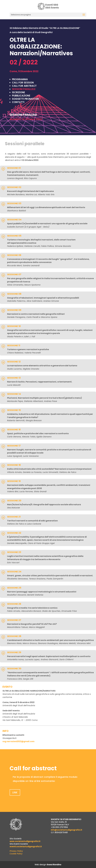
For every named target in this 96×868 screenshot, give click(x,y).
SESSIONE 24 (14, 572)
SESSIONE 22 (14, 533)
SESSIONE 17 (14, 446)
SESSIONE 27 (14, 620)
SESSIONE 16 (14, 429)
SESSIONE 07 (14, 274)
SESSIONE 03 (14, 203)
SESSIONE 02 (14, 187)
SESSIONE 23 (14, 552)
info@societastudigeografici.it (66, 830)
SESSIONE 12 (14, 362)
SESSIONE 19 (14, 481)
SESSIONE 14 (14, 394)
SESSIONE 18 (14, 465)
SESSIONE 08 (14, 294)
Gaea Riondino (54, 865)
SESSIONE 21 (14, 517)
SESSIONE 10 (14, 326)
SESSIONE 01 (14, 168)
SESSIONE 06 (14, 255)
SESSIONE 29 (14, 652)
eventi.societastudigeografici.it (26, 847)
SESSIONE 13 (14, 378)
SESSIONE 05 (14, 236)
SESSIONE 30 (14, 669)
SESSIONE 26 (14, 604)
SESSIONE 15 (14, 410)
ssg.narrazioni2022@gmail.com (18, 741)
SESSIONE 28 (14, 636)
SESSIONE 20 (14, 501)
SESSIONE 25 (14, 588)
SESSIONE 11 (14, 345)
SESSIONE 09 (14, 310)
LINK (15, 792)
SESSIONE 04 (14, 220)
